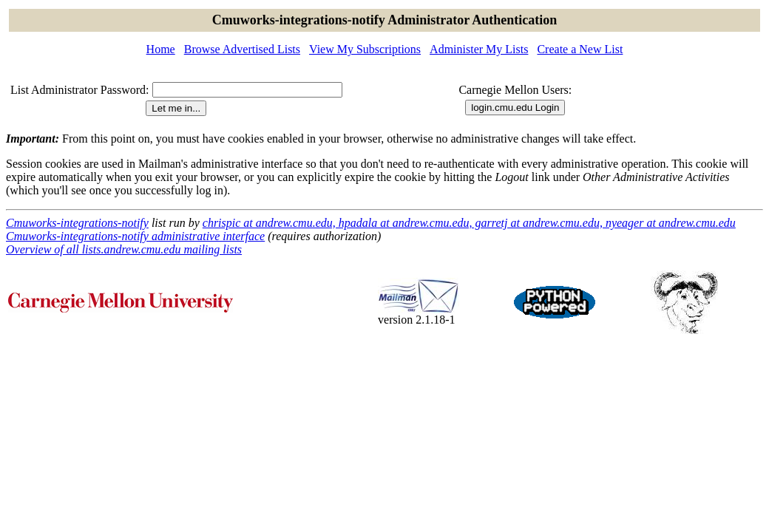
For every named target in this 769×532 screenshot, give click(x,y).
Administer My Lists (479, 49)
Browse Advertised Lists (242, 49)
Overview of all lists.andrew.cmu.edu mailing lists (124, 249)
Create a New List (580, 49)
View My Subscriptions (365, 49)
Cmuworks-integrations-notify (77, 223)
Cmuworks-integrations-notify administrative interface (135, 236)
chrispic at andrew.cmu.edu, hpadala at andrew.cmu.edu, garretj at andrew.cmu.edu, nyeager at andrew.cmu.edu (469, 223)
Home (161, 49)
